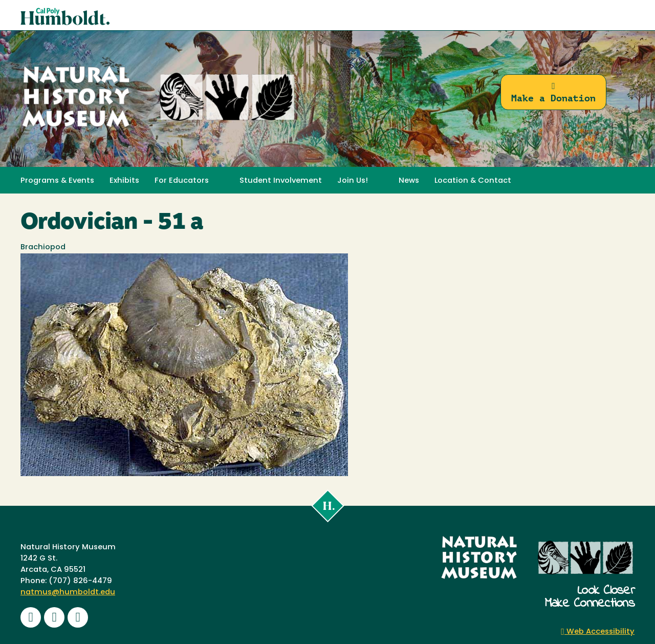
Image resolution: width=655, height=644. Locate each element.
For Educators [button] (182, 181)
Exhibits (124, 181)
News (409, 181)
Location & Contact (473, 181)
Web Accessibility (598, 632)
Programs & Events (57, 181)
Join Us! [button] (353, 181)
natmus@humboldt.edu (68, 593)
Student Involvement (281, 181)
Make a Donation (553, 92)
